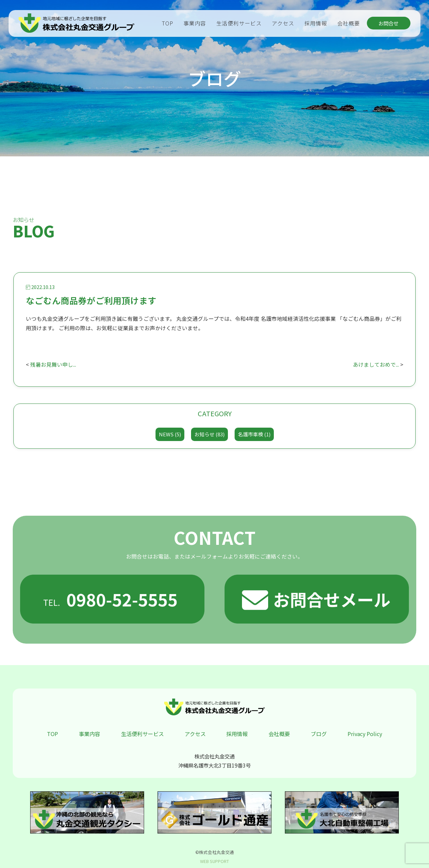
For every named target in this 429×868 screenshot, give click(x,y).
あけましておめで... (376, 365)
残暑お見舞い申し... (53, 365)
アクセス (283, 23)
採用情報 (316, 23)
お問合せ (388, 23)
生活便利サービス (239, 23)
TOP (168, 23)
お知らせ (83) (209, 434)
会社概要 (349, 23)
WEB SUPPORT (214, 861)
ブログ (319, 734)
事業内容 (195, 23)
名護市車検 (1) (254, 434)
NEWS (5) (170, 434)
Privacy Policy (365, 734)
